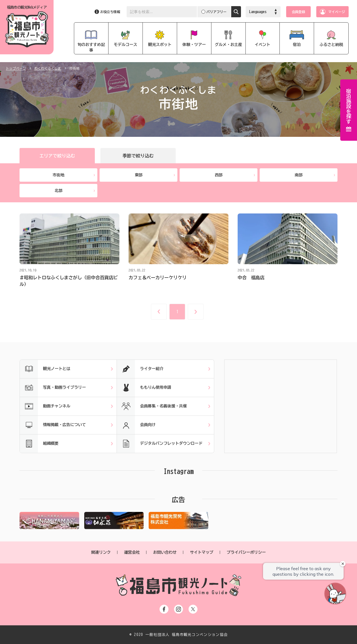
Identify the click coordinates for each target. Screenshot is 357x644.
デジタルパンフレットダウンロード (160, 444)
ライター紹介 (140, 369)
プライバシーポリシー (246, 552)
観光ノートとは (45, 369)
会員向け (136, 425)
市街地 (74, 175)
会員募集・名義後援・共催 (152, 406)
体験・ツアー (194, 45)
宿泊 (297, 45)
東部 (155, 175)
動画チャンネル (45, 406)
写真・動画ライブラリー (53, 388)
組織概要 (39, 444)
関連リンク (101, 552)
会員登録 (298, 12)
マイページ (337, 12)
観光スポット (160, 45)
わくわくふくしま (48, 68)
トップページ (16, 68)
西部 (235, 175)
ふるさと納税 (331, 45)
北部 (75, 191)
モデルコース (126, 45)
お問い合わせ (165, 552)
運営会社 (132, 552)
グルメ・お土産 (228, 45)
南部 (315, 175)
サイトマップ (202, 552)
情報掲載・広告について (53, 425)
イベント (262, 45)
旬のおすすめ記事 (91, 47)
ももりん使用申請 (144, 388)
